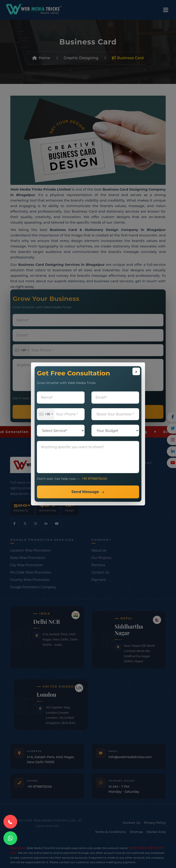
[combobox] (46, 414)
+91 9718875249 (94, 479)
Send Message (85, 492)
